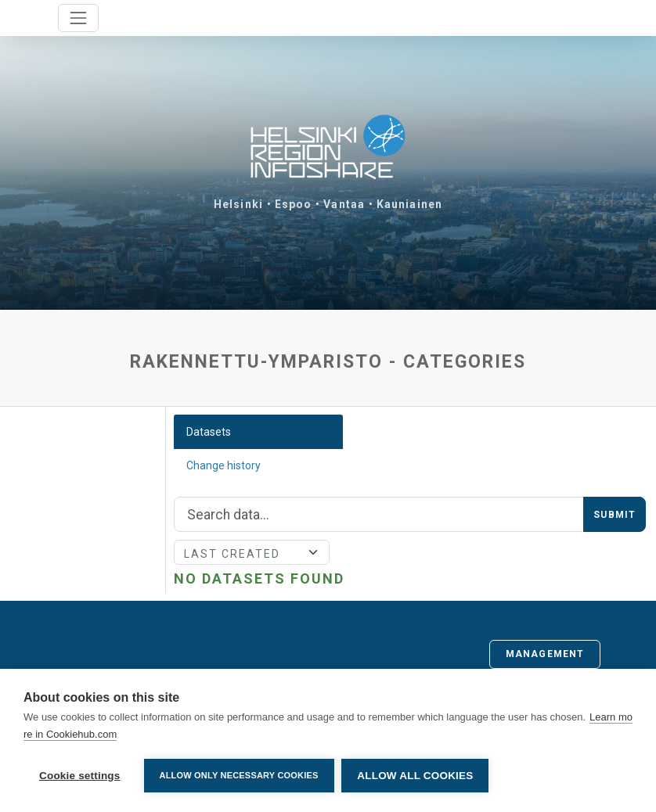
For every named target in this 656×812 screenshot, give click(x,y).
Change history (223, 465)
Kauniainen (409, 204)
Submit (615, 515)
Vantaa (344, 204)
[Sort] (252, 552)
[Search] (379, 515)
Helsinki (238, 204)
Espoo (294, 204)
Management (545, 654)
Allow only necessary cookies (239, 775)
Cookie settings (80, 776)
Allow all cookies (416, 776)
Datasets (209, 432)
